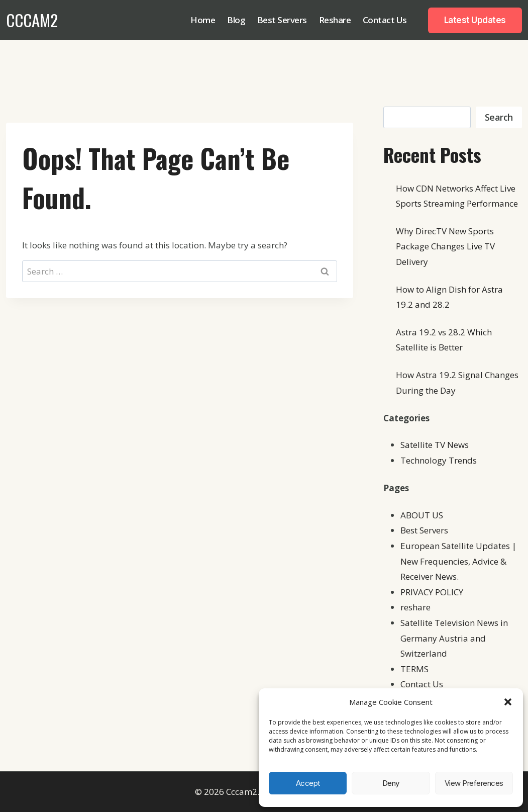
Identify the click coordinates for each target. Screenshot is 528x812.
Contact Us (385, 20)
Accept (308, 783)
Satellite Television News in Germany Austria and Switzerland (454, 638)
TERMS (414, 669)
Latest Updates (475, 20)
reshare (415, 607)
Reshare (335, 20)
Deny (391, 783)
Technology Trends (439, 460)
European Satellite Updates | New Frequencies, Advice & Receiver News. (458, 561)
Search (499, 117)
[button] (508, 702)
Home (203, 20)
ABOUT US (422, 515)
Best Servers (282, 20)
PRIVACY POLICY (432, 592)
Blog (236, 20)
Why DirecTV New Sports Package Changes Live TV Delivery (445, 246)
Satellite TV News (435, 445)
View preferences (474, 783)
